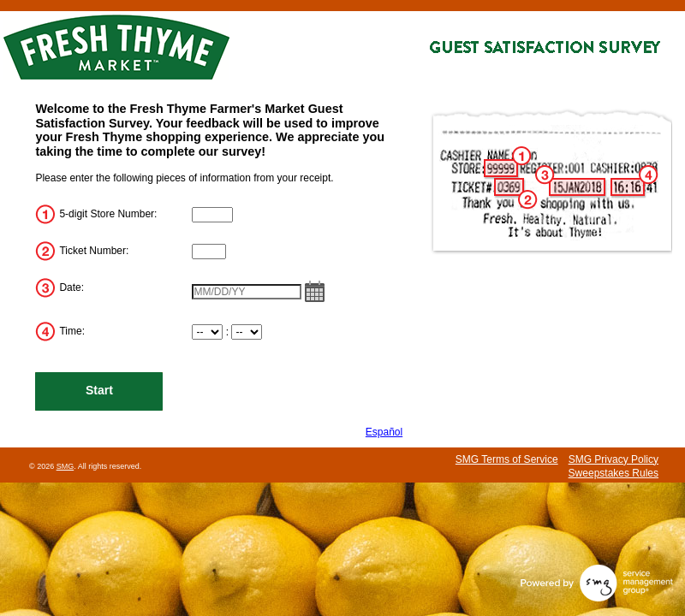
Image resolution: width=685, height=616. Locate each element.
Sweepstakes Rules (614, 473)
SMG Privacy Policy (614, 459)
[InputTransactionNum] (209, 252)
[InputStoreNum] (212, 215)
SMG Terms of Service (507, 459)
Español (384, 432)
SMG (66, 466)
